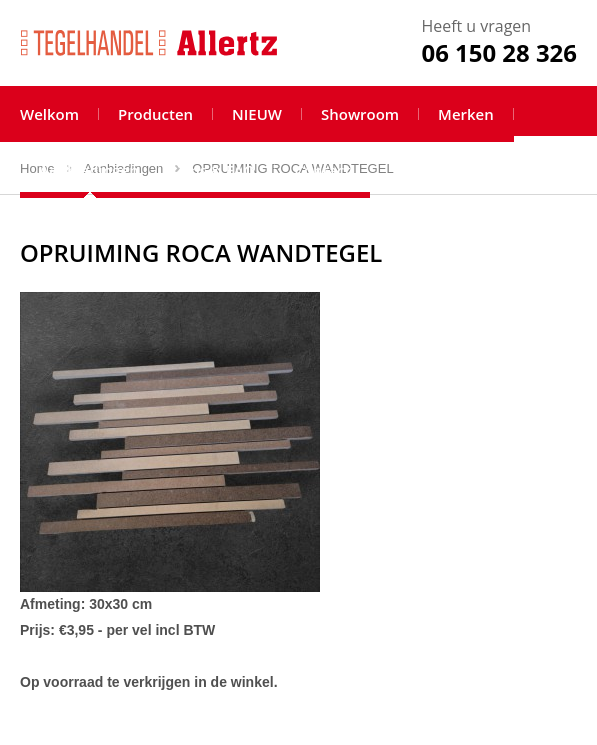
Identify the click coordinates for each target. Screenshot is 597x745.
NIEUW (257, 114)
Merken (466, 114)
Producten (155, 114)
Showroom (360, 114)
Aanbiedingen (89, 170)
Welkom (49, 114)
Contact (322, 170)
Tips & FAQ (217, 170)
